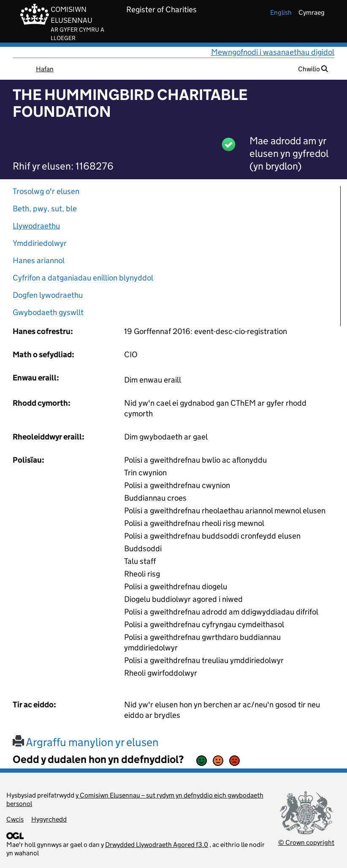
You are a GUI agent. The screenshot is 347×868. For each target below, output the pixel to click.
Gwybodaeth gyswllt (48, 312)
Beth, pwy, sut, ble (45, 209)
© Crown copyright (306, 842)
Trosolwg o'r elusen (46, 191)
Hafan (45, 69)
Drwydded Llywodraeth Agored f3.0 (157, 845)
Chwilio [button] (313, 69)
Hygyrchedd (49, 819)
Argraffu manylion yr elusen (86, 742)
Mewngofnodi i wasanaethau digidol (273, 52)
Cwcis (15, 819)
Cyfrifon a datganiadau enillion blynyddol (83, 278)
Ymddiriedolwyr (40, 243)
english (281, 12)
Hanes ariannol (39, 260)
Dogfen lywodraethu (48, 295)
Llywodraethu (36, 226)
